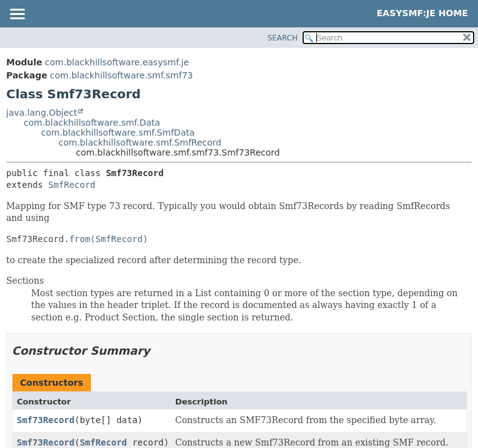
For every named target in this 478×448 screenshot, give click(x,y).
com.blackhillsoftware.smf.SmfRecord (140, 142)
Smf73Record (46, 420)
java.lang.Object (42, 113)
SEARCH (283, 38)
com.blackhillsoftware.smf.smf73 (121, 75)
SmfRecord (72, 185)
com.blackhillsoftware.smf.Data (92, 123)
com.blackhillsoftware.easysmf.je (117, 62)
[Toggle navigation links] (17, 15)
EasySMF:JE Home (422, 13)
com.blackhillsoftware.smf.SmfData (118, 133)
